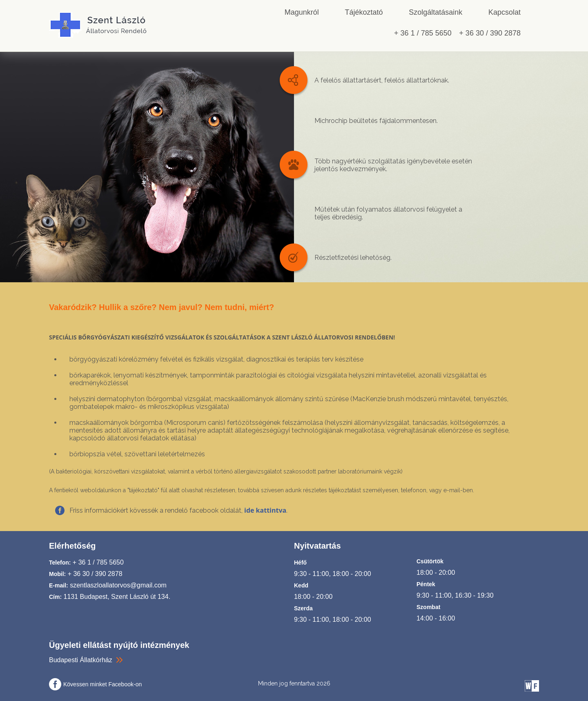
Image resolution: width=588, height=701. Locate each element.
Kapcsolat (504, 12)
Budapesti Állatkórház (81, 660)
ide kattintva (265, 510)
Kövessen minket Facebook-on (102, 684)
